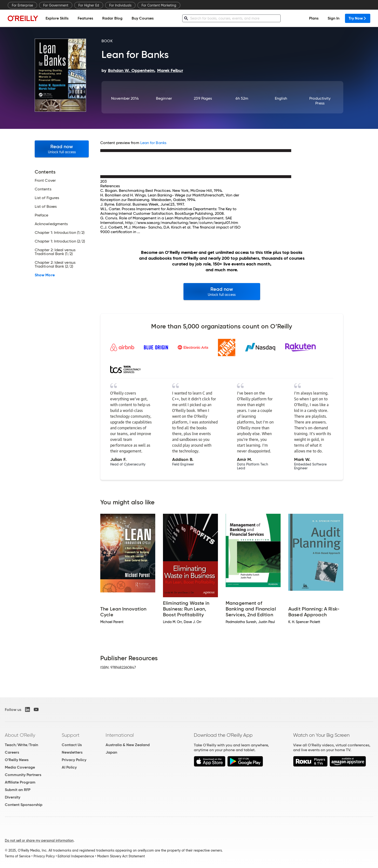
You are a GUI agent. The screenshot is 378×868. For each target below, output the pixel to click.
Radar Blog (112, 18)
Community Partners (23, 775)
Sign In (334, 18)
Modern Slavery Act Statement (121, 856)
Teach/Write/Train (21, 745)
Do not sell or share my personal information (39, 840)
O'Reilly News (17, 760)
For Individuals (120, 5)
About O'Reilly (20, 735)
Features (85, 18)
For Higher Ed (89, 5)
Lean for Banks (153, 143)
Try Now (358, 18)
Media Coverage (20, 767)
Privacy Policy (74, 760)
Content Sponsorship (24, 805)
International (120, 735)
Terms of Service (18, 856)
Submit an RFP (18, 790)
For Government (56, 5)
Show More (45, 275)
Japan (111, 752)
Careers (12, 752)
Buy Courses (143, 18)
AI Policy (69, 767)
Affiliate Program (20, 782)
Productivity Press (320, 101)
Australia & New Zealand (128, 745)
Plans (314, 18)
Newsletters (72, 752)
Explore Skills (57, 18)
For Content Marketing (159, 5)
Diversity (13, 797)
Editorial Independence (76, 856)
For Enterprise (22, 5)
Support (71, 735)
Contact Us (72, 745)
